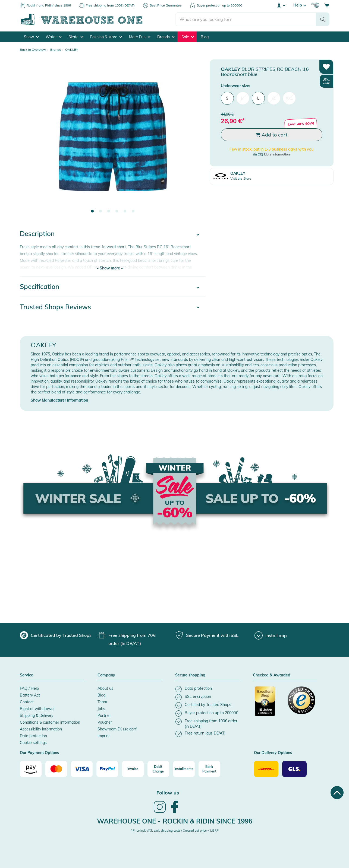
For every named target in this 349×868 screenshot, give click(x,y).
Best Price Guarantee (166, 5)
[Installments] (184, 769)
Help (300, 5)
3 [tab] (109, 211)
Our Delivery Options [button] (273, 753)
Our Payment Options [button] (39, 753)
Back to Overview (33, 50)
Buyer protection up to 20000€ (219, 5)
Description (37, 234)
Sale (188, 37)
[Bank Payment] (209, 769)
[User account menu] (281, 5)
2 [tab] (100, 211)
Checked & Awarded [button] (272, 675)
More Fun (140, 37)
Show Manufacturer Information (59, 400)
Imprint (104, 736)
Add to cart (271, 135)
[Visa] (82, 769)
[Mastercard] (56, 769)
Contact (27, 702)
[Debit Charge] (158, 769)
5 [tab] (125, 211)
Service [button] (26, 675)
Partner (104, 716)
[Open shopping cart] (327, 5)
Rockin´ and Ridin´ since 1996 (49, 5)
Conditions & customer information (50, 722)
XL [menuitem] (274, 98)
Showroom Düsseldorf (117, 729)
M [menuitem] (243, 98)
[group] (56, 635)
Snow (31, 37)
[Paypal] (107, 769)
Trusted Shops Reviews (55, 307)
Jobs (101, 709)
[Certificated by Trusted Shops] (269, 704)
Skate (76, 37)
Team (102, 702)
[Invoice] (133, 769)
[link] (160, 812)
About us (105, 688)
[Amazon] (31, 769)
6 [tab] (133, 211)
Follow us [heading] (168, 793)
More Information (277, 154)
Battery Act (30, 695)
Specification (40, 287)
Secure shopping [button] (190, 675)
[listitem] (207, 689)
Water (54, 37)
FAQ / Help (29, 688)
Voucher (105, 722)
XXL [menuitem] (289, 98)
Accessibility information (41, 729)
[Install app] (271, 635)
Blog (205, 37)
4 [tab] (117, 211)
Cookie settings (33, 743)
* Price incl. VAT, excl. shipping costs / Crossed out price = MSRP (175, 831)
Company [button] (106, 675)
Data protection (33, 736)
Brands (166, 37)
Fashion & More (106, 37)
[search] (246, 19)
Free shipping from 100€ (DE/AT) (110, 5)
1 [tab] (92, 211)
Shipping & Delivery (37, 716)
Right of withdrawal (37, 709)
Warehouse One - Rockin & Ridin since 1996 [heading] (175, 821)
